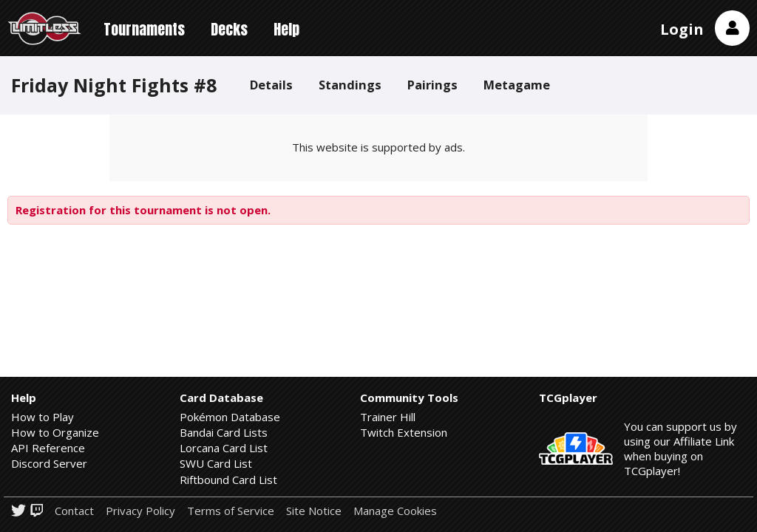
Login (682, 29)
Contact (74, 511)
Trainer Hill (388, 417)
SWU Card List (216, 463)
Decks (229, 29)
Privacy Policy (140, 511)
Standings (350, 85)
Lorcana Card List (224, 448)
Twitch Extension (404, 432)
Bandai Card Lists (224, 432)
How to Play (43, 417)
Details (271, 85)
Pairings (432, 85)
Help (286, 29)
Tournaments (144, 29)
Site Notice (314, 511)
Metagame (517, 85)
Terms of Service (231, 511)
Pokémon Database (230, 417)
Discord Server (49, 463)
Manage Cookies (395, 511)
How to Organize (55, 432)
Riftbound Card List (228, 480)
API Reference (48, 448)
